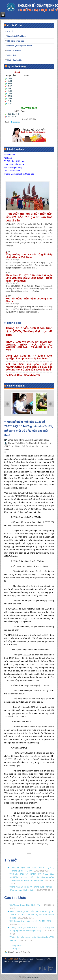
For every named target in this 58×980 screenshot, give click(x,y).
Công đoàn (12, 55)
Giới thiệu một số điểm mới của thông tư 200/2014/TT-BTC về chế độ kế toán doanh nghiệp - (32, 915)
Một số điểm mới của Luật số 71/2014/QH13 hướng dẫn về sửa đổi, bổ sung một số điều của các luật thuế (29, 367)
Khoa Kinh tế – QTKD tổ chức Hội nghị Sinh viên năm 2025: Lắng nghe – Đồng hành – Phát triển (29, 278)
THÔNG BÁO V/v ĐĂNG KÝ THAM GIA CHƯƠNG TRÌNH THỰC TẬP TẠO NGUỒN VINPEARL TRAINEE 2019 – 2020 (29, 346)
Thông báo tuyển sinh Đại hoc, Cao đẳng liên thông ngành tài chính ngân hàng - (32, 931)
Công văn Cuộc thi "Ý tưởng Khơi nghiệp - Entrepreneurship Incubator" (29, 357)
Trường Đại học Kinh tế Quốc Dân (19, 174)
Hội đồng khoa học (16, 41)
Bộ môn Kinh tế (14, 51)
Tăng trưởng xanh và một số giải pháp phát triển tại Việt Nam (29, 256)
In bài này (16, 446)
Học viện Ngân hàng (13, 168)
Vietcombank (10, 155)
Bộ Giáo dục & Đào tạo (14, 161)
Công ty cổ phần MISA (14, 164)
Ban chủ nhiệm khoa (16, 36)
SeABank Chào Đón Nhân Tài (23, 375)
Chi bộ (10, 31)
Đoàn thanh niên (15, 60)
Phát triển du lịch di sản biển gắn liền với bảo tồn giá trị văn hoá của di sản (29, 217)
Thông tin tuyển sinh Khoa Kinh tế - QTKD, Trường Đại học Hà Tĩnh (29, 331)
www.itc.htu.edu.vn (32, 977)
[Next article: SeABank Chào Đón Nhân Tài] (17, 949)
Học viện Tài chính (12, 171)
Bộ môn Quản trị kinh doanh (20, 46)
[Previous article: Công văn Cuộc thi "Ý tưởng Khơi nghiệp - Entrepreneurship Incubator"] (17, 946)
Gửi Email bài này (30, 446)
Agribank (8, 158)
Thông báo (26, 952)
